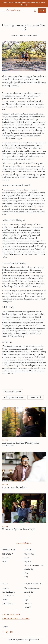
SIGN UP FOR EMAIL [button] (11, 614)
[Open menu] (3, 11)
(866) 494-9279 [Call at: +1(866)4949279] (7, 554)
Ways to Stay (29, 554)
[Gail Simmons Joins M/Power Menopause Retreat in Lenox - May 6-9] (24, 5)
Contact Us (6, 558)
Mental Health (35, 397)
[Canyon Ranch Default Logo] (13, 10)
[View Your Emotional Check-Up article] (24, 466)
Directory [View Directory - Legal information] (28, 603)
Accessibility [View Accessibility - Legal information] (29, 592)
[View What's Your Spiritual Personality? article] (24, 508)
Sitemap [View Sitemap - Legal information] (27, 607)
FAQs (4, 562)
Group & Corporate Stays (34, 565)
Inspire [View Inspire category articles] (5, 440)
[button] (35, 11)
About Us (5, 588)
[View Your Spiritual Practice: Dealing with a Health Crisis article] (24, 422)
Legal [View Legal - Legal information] (26, 599)
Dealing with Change (12, 392)
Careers (4, 599)
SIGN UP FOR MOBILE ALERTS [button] (16, 618)
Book (42, 10)
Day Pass (28, 562)
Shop (26, 573)
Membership (29, 569)
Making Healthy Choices (14, 397)
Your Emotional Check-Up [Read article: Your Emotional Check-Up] (14, 487)
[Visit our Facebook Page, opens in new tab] (3, 632)
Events (27, 558)
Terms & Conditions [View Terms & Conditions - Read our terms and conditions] (32, 588)
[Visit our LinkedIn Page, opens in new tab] (7, 632)
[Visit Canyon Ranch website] (24, 543)
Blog (26, 577)
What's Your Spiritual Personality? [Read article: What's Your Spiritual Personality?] (18, 529)
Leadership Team (8, 596)
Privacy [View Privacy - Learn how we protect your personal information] (27, 596)
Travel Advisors (7, 603)
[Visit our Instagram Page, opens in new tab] (11, 632)
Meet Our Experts (8, 592)
